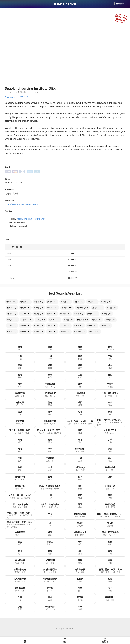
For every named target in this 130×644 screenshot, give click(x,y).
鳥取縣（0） (97, 320)
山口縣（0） (39, 326)
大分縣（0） (52, 332)
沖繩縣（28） (95, 332)
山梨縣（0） (39, 314)
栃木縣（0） (12, 308)
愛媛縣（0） (79, 326)
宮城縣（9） (52, 302)
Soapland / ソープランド (17, 97)
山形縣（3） (79, 302)
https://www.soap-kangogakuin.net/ (22, 204)
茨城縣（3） (106, 302)
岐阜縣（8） (65, 314)
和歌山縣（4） (83, 320)
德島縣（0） (52, 326)
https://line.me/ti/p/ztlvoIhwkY (31, 219)
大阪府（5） (41, 320)
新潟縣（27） (98, 308)
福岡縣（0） (106, 326)
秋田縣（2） (66, 302)
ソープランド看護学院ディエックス (22, 92)
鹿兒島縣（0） (80, 332)
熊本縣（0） (39, 332)
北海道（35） (12, 302)
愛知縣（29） (93, 314)
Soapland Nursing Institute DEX (30, 88)
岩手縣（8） (39, 302)
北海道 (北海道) (12, 193)
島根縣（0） (111, 320)
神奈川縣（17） (82, 308)
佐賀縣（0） (12, 332)
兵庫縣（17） (55, 320)
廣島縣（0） (25, 326)
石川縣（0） (12, 314)
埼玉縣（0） (39, 308)
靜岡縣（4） (79, 314)
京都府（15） (27, 320)
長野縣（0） (52, 314)
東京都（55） (67, 308)
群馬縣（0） (25, 308)
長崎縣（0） (25, 332)
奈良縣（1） (69, 320)
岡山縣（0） (12, 326)
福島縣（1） (92, 302)
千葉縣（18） (53, 308)
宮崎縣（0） (65, 332)
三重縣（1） (107, 314)
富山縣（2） (112, 308)
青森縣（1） (25, 302)
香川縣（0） (65, 326)
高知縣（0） (92, 326)
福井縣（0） (25, 314)
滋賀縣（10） (13, 320)
